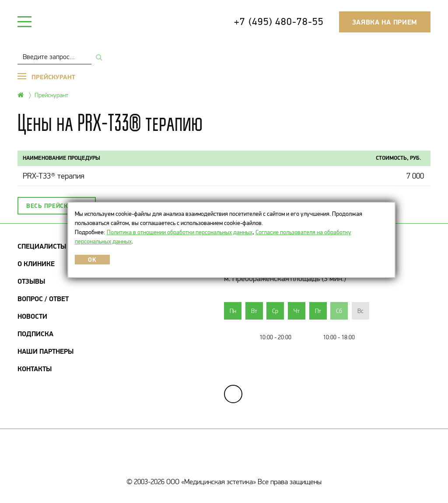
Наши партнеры (45, 351)
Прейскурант (51, 95)
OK (92, 260)
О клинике (36, 264)
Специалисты (42, 246)
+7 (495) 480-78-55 (279, 21)
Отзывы (31, 281)
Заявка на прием (385, 22)
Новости (32, 316)
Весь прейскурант (57, 206)
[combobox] (54, 57)
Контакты (35, 369)
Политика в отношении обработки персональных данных (180, 232)
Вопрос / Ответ (43, 299)
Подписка (35, 334)
